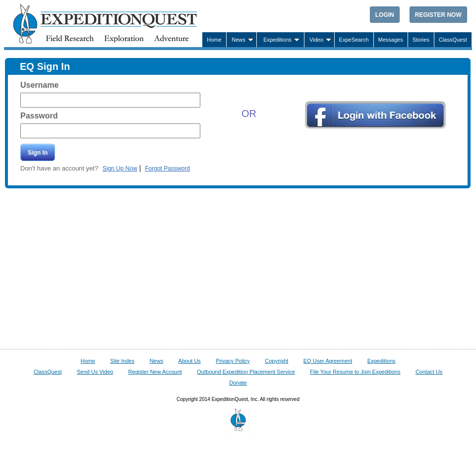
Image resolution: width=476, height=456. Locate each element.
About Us (190, 361)
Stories (421, 40)
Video (316, 40)
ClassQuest (453, 40)
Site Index (122, 361)
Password (39, 116)
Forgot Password (167, 169)
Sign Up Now (120, 169)
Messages (391, 40)
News (238, 40)
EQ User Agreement (328, 361)
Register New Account (155, 372)
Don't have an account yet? (60, 168)
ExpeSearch (354, 40)
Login (385, 15)
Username (39, 85)
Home (214, 40)
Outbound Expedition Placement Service (246, 372)
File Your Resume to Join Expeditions (355, 372)
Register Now (438, 15)
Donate (238, 383)
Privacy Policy (233, 361)
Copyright (276, 361)
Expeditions (277, 40)
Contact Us (429, 372)
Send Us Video (95, 372)
